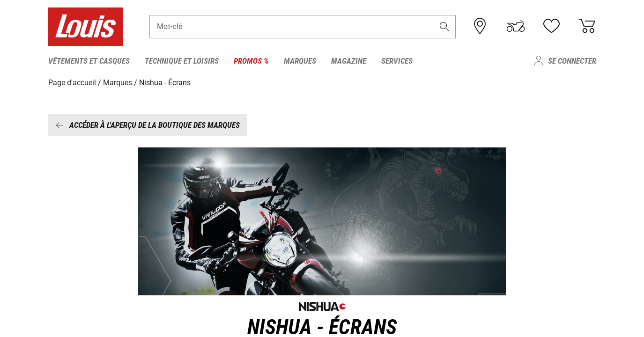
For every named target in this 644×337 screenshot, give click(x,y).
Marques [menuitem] (300, 61)
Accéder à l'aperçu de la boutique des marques (148, 125)
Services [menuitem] (397, 61)
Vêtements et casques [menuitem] (89, 61)
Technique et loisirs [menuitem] (182, 61)
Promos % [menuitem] (251, 61)
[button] (444, 26)
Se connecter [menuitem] (572, 61)
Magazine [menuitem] (349, 61)
